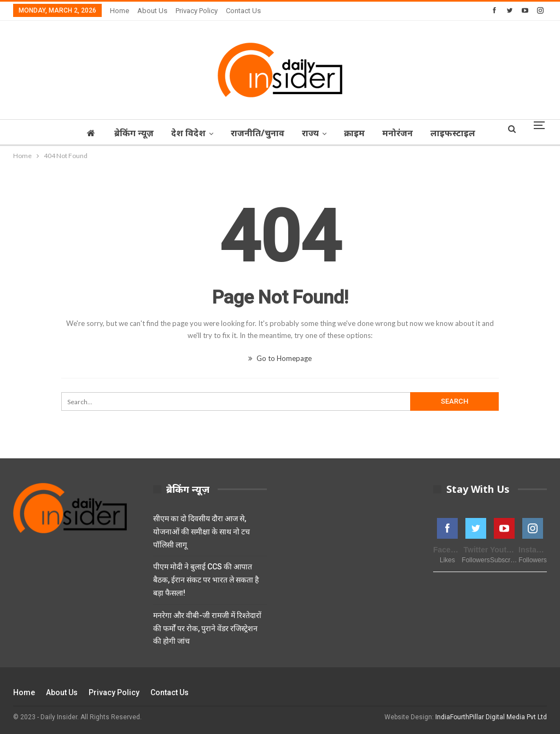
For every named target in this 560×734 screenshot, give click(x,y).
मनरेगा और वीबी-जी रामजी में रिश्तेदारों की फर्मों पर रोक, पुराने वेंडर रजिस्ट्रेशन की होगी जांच (207, 628)
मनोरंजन (409, 133)
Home (119, 11)
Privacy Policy (197, 11)
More (454, 133)
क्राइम (364, 133)
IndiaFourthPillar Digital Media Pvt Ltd (491, 717)
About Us (152, 11)
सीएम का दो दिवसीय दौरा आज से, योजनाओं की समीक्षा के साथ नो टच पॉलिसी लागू (202, 532)
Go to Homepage (280, 358)
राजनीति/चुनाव (264, 133)
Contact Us (243, 11)
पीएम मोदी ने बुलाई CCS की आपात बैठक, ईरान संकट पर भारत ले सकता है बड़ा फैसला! (206, 580)
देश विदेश (193, 133)
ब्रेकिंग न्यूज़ (137, 133)
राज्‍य (318, 133)
